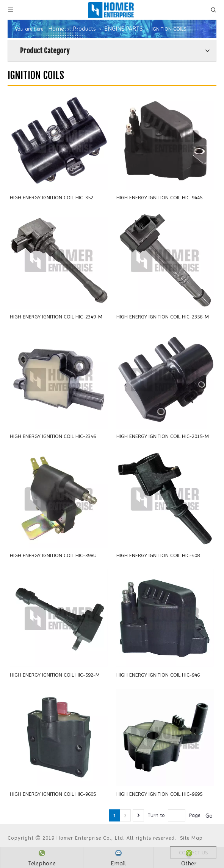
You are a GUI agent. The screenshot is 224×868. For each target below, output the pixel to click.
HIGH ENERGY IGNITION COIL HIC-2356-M (163, 317)
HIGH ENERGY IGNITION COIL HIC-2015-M (163, 436)
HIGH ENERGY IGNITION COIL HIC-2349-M (56, 317)
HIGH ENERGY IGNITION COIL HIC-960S (53, 794)
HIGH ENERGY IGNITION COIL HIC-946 (158, 675)
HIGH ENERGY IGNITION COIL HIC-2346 (53, 436)
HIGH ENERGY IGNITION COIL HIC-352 (52, 197)
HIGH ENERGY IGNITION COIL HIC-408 (158, 555)
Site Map (191, 838)
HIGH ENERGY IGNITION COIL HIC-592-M (55, 675)
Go (209, 816)
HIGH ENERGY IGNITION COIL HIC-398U (53, 555)
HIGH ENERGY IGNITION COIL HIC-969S (159, 794)
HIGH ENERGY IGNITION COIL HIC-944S (159, 197)
